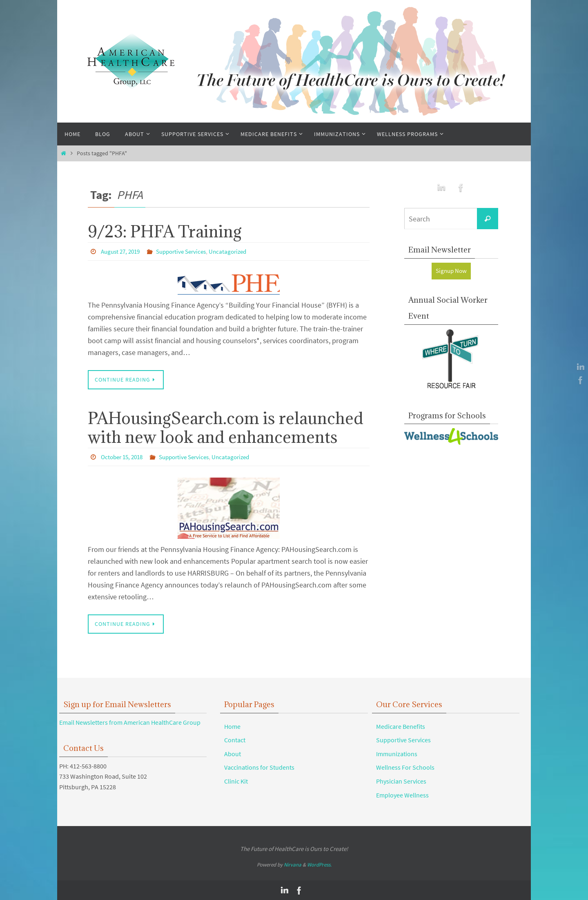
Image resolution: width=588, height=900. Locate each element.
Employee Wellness (402, 795)
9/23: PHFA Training (165, 231)
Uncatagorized (238, 251)
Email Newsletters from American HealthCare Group (130, 722)
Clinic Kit (236, 781)
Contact (235, 739)
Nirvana (293, 864)
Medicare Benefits (401, 726)
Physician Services (401, 781)
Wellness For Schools (405, 767)
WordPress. (319, 864)
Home (232, 726)
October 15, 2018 (124, 457)
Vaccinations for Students (259, 767)
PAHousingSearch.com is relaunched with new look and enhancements (226, 427)
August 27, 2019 (122, 251)
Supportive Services (187, 251)
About (233, 753)
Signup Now (451, 271)
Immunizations (397, 753)
